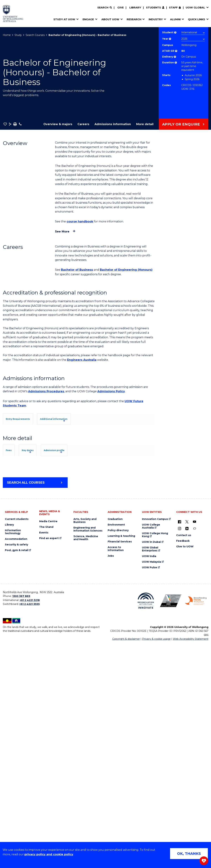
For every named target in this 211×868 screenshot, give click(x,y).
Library (135, 8)
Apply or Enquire (181, 124)
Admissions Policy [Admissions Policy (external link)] (111, 391)
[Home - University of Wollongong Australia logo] (13, 14)
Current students (17, 743)
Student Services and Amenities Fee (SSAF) (40, 672)
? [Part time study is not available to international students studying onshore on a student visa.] (176, 63)
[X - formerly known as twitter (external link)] (187, 746)
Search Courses (35, 35)
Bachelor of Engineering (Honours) (126, 270)
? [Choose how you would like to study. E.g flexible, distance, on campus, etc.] (175, 57)
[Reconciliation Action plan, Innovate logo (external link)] (146, 825)
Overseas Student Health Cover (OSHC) (36, 668)
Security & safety (17, 769)
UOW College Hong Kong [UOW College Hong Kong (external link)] (155, 759)
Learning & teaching (121, 760)
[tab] (26, 419)
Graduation (115, 743)
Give (121, 8)
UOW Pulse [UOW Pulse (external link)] (150, 792)
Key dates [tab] (44, 584)
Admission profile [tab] (85, 584)
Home (7, 35)
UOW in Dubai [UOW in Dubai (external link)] (151, 766)
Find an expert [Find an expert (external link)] (49, 762)
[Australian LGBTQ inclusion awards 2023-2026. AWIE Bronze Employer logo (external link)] (171, 825)
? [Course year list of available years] (170, 39)
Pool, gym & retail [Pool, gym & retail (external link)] (17, 774)
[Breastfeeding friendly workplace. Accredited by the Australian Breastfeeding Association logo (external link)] (196, 825)
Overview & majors (58, 124)
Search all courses (26, 707)
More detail (145, 124)
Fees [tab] (14, 584)
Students (153, 8)
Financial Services (120, 766)
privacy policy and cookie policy (49, 854)
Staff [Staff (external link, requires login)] (173, 8)
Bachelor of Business (77, 270)
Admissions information (113, 124)
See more (62, 232)
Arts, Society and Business (85, 745)
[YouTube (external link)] (194, 746)
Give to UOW (185, 771)
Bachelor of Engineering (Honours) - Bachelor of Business (87, 35)
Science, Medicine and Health (86, 762)
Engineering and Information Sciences (88, 753)
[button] (5, 124)
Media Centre (48, 746)
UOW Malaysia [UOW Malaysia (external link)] (151, 786)
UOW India (149, 780)
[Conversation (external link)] (194, 753)
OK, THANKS (189, 854)
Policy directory (118, 755)
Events (44, 757)
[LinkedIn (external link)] (187, 753)
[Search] (105, 8)
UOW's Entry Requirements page (99, 455)
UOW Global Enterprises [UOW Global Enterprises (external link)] (150, 773)
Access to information (116, 773)
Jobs (111, 780)
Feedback (183, 765)
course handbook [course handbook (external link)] (80, 221)
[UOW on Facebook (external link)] (180, 746)
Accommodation (16, 763)
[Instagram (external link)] (180, 753)
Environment (116, 749)
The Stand (46, 751)
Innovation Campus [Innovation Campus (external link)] (155, 743)
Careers (83, 124)
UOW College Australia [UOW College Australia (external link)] (151, 750)
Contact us (184, 759)
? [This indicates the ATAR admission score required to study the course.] (176, 51)
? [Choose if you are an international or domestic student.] (175, 32)
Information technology (13, 756)
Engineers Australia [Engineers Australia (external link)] (82, 360)
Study (18, 35)
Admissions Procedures (46, 391)
